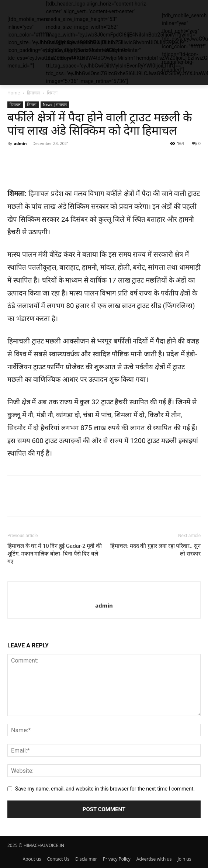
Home (14, 93)
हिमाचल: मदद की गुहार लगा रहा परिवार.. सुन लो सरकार (155, 550)
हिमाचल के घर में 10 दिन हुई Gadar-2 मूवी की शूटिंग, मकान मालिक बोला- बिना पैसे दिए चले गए (55, 554)
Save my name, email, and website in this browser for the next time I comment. (105, 789)
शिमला (52, 93)
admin (20, 143)
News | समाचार (55, 104)
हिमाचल (33, 93)
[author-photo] (104, 593)
